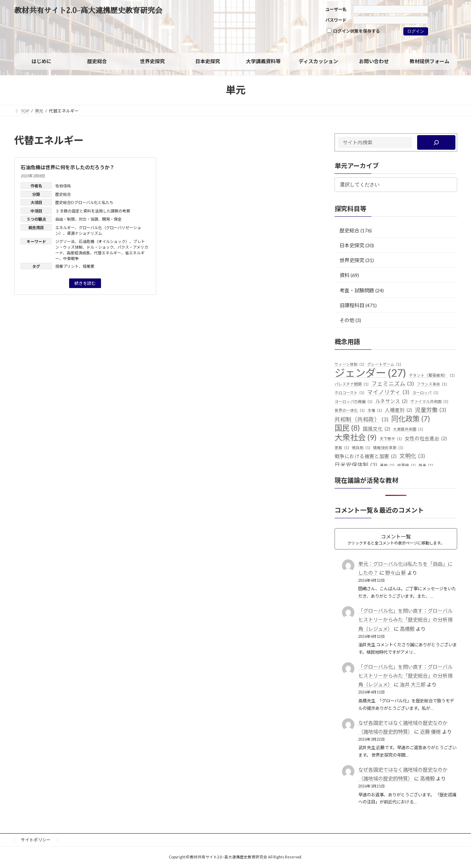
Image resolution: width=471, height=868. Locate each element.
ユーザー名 (336, 9)
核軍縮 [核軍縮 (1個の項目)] (406, 465)
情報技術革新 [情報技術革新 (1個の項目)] (388, 448)
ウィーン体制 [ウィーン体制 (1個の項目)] (349, 364)
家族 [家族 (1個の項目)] (342, 448)
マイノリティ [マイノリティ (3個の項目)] (388, 392)
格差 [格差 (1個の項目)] (426, 465)
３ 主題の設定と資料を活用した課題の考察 (93, 211)
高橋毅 (407, 629)
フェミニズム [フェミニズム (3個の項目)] (393, 384)
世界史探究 (352, 260)
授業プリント (67, 266)
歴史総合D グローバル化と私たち (84, 202)
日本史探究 (352, 245)
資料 (344, 275)
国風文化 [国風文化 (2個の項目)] (377, 429)
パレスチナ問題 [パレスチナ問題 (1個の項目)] (352, 384)
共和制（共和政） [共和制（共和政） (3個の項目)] (361, 420)
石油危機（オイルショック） (104, 241)
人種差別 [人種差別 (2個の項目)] (399, 410)
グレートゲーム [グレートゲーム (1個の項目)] (384, 364)
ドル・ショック (100, 247)
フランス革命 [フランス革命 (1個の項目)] (432, 384)
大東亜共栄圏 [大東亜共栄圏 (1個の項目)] (408, 429)
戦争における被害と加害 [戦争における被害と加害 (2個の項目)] (366, 457)
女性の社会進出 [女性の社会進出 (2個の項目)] (426, 439)
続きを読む (85, 283)
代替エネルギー (108, 253)
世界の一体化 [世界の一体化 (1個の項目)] (350, 410)
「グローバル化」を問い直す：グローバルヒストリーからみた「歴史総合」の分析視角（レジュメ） (405, 620)
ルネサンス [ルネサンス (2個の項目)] (391, 402)
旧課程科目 (352, 305)
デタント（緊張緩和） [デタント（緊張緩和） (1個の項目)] (432, 375)
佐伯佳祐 (63, 186)
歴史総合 (63, 194)
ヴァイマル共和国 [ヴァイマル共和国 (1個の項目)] (429, 402)
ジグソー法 (65, 241)
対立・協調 (88, 219)
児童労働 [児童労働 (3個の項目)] (431, 410)
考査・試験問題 (357, 290)
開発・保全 (112, 219)
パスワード (336, 20)
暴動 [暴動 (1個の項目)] (387, 465)
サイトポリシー (36, 840)
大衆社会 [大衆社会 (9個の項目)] (356, 437)
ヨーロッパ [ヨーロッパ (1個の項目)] (425, 393)
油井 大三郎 (412, 684)
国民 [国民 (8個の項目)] (347, 428)
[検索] (436, 142)
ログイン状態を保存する (353, 31)
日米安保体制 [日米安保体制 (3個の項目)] (356, 465)
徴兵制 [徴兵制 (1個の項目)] (361, 448)
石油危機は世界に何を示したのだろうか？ (68, 167)
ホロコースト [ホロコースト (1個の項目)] (349, 393)
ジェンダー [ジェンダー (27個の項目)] (370, 373)
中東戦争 (71, 258)
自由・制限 (65, 219)
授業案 (88, 266)
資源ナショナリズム (85, 233)
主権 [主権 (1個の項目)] (375, 410)
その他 (347, 320)
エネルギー (65, 228)
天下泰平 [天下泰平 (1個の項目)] (391, 439)
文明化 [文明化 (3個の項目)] (412, 456)
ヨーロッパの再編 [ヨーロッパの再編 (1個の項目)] (354, 402)
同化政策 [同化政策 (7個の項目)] (411, 419)
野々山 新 (395, 573)
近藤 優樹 (430, 732)
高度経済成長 (78, 253)
